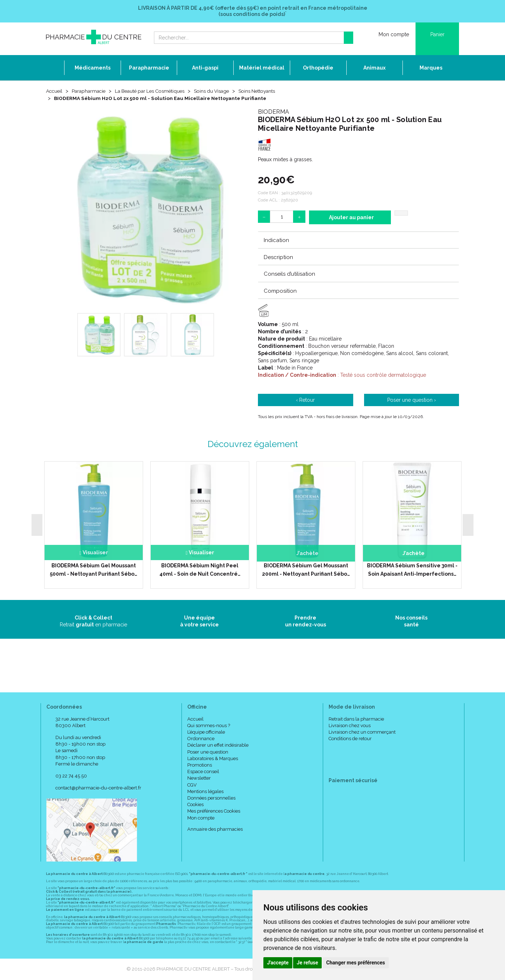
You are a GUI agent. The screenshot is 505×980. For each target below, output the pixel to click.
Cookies (195, 805)
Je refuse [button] (307, 963)
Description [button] (278, 258)
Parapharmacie (90, 91)
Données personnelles (211, 798)
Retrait (93, 621)
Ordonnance (201, 739)
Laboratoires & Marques (213, 759)
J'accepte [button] (278, 963)
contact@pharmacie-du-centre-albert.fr (98, 788)
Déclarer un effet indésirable (218, 745)
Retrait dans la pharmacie (356, 719)
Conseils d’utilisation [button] (289, 274)
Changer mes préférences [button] (356, 963)
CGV (192, 785)
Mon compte (201, 818)
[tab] (358, 240)
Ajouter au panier (351, 218)
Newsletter (199, 778)
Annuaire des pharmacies (215, 829)
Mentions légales (205, 792)
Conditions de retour (350, 739)
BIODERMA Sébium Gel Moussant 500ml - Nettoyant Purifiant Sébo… (94, 570)
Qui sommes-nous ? (209, 726)
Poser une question (208, 752)
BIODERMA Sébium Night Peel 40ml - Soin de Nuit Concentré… (200, 570)
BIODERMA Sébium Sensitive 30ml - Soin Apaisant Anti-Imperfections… (412, 570)
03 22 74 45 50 (71, 776)
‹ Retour (305, 400)
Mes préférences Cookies (214, 811)
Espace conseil (203, 772)
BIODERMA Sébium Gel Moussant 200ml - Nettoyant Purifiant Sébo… (306, 570)
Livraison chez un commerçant (362, 732)
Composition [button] (280, 291)
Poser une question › (412, 400)
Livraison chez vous (350, 726)
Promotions (200, 765)
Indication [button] (276, 241)
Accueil (55, 91)
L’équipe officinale (206, 732)
